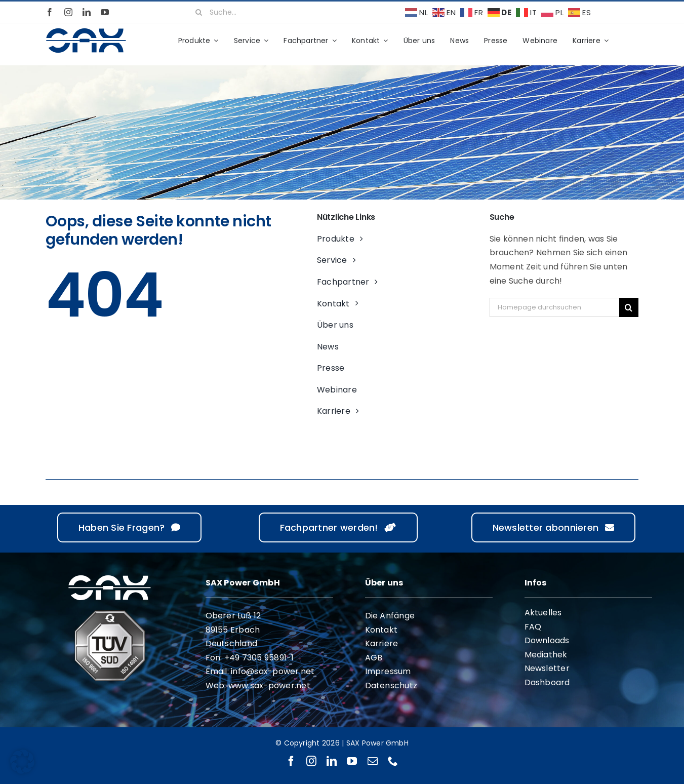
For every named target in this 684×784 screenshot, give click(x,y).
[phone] (393, 761)
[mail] (373, 761)
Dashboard (547, 682)
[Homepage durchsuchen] (554, 307)
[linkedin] (87, 12)
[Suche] (198, 12)
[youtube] (105, 12)
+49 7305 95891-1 (259, 658)
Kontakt (381, 630)
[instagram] (68, 12)
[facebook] (50, 12)
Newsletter (547, 668)
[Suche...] (291, 12)
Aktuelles (543, 613)
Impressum (388, 671)
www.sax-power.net (269, 685)
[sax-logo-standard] (86, 30)
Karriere (382, 643)
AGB (374, 658)
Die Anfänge (390, 616)
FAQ (533, 627)
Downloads (547, 640)
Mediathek (546, 655)
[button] (22, 762)
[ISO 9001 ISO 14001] (110, 614)
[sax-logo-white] (110, 577)
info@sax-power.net (273, 671)
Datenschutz (391, 685)
